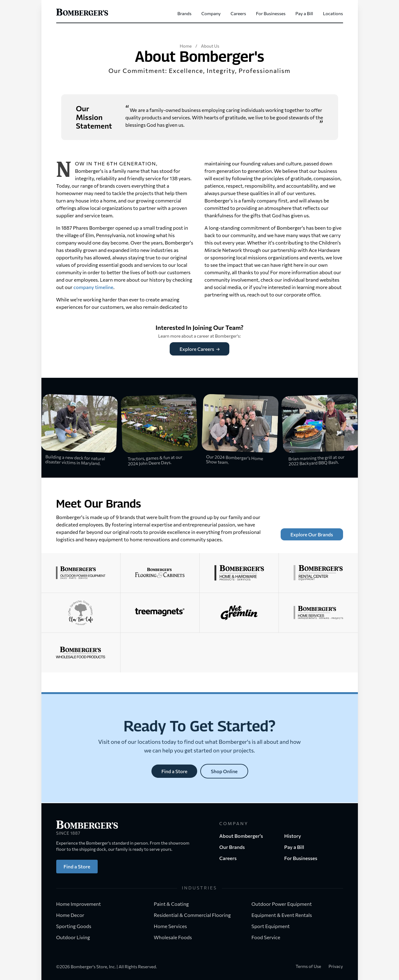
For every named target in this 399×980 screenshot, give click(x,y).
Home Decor (73, 915)
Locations (333, 13)
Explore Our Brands (311, 535)
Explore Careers (200, 349)
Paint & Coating (174, 904)
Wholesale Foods (173, 937)
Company (211, 13)
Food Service (269, 937)
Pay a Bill (304, 13)
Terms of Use (308, 966)
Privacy (336, 966)
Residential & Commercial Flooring (195, 915)
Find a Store (174, 771)
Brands (185, 13)
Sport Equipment (274, 926)
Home (186, 46)
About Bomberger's (241, 836)
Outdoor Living (76, 937)
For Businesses (271, 13)
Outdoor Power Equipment (285, 904)
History (293, 836)
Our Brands (232, 847)
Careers (238, 13)
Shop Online (225, 771)
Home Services (173, 926)
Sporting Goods (77, 926)
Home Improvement (82, 904)
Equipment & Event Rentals (285, 915)
